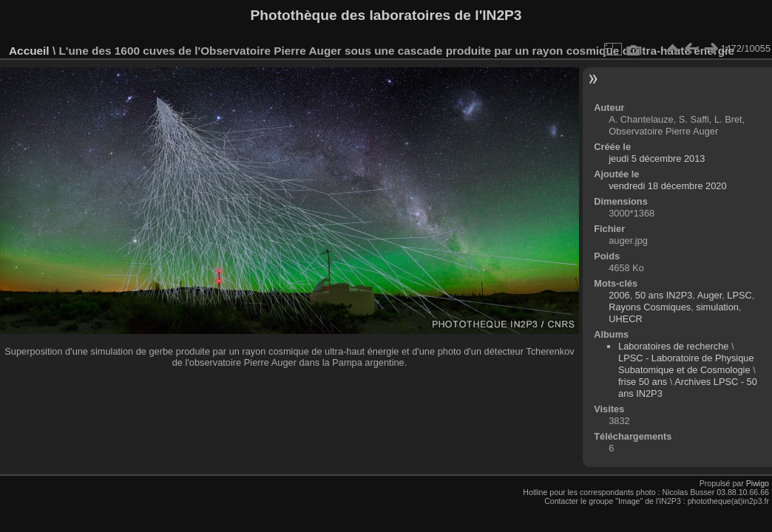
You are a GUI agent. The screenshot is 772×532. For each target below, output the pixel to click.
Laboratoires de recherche (673, 346)
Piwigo (758, 483)
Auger (710, 295)
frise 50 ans (643, 382)
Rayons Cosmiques (650, 307)
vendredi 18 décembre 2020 (667, 186)
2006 (619, 295)
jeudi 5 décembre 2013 (657, 158)
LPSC (739, 295)
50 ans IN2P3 (664, 295)
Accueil (29, 51)
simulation (717, 307)
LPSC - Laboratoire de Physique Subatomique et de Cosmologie (686, 364)
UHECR (626, 319)
